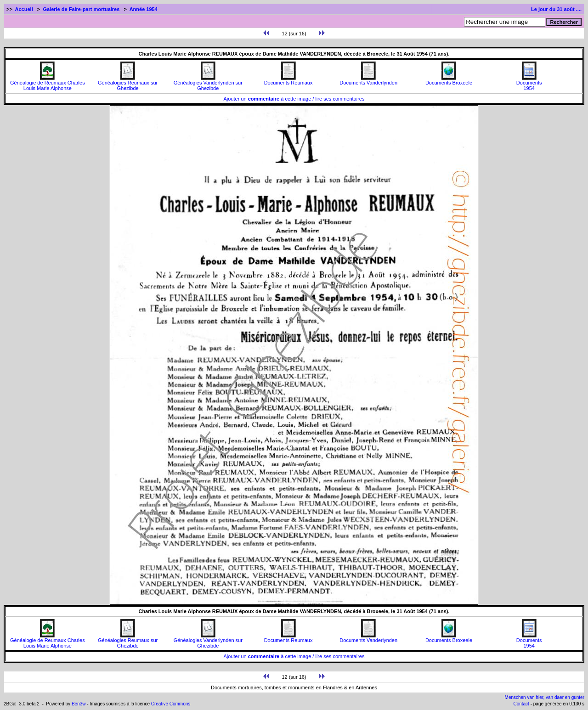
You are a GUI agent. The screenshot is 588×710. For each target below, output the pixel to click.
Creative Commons (171, 704)
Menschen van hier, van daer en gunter (545, 697)
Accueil (24, 9)
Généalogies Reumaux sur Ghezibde (128, 83)
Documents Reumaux (288, 80)
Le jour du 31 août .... (556, 9)
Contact (521, 704)
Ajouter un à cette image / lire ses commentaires (294, 99)
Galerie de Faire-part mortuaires (81, 9)
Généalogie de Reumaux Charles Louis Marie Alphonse (48, 83)
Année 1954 (144, 9)
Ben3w (79, 704)
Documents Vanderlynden (368, 80)
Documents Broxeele (449, 80)
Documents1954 (529, 83)
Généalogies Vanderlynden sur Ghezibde (208, 83)
